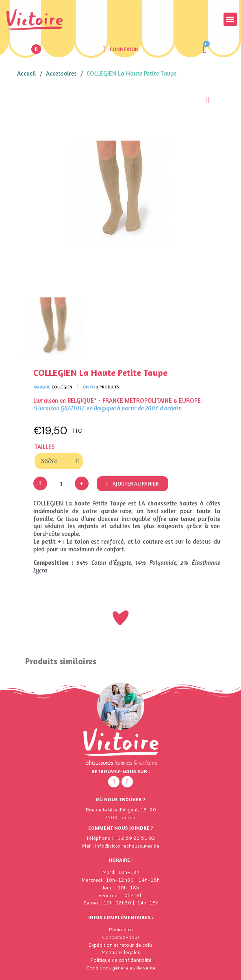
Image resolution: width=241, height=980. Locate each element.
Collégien (62, 387)
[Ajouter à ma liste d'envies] (208, 100)
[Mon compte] (120, 49)
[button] (36, 49)
